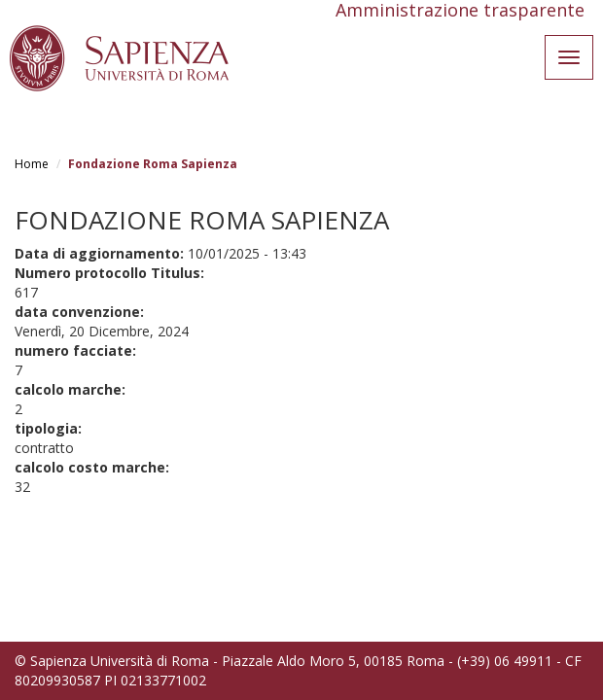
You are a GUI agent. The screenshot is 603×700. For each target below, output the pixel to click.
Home (32, 164)
